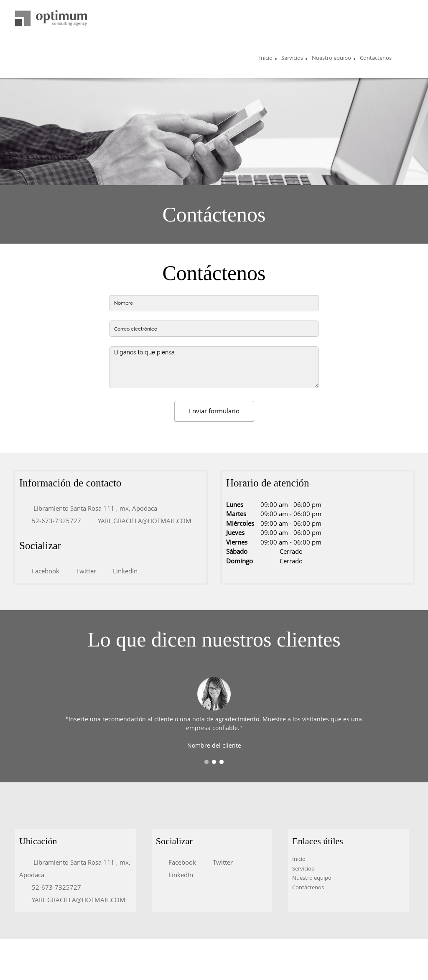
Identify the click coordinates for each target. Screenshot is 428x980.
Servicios (303, 868)
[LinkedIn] (121, 571)
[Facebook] (41, 571)
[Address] (90, 508)
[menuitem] (266, 59)
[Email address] (140, 521)
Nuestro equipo (312, 878)
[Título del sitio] (51, 19)
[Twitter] (82, 571)
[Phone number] (52, 521)
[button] (206, 762)
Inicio (299, 859)
